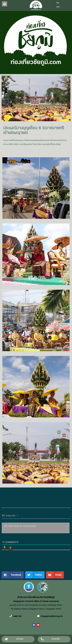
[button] (5, 4)
